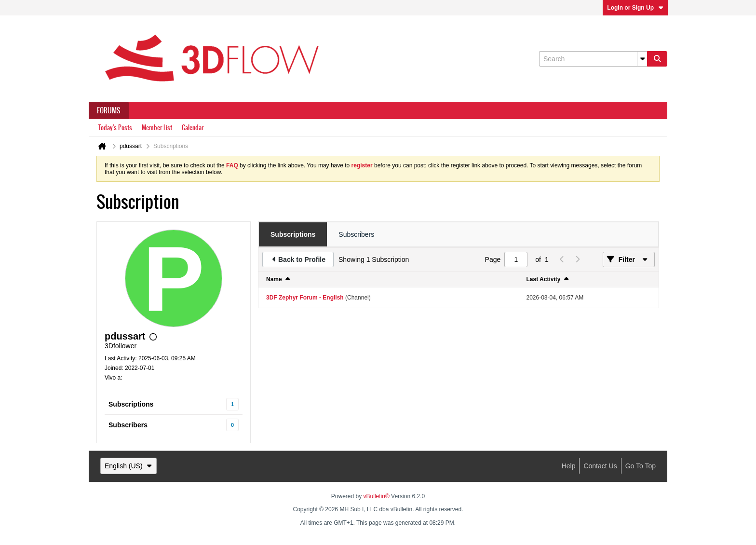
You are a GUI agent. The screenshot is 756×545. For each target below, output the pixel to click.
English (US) (128, 466)
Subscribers (128, 425)
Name (274, 279)
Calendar (193, 128)
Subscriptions (131, 404)
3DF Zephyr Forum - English (305, 298)
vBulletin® (377, 496)
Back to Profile (302, 259)
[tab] (293, 234)
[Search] (593, 59)
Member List (157, 128)
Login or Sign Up (635, 8)
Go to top (641, 466)
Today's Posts (115, 128)
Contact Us (600, 466)
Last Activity (544, 279)
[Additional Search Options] (642, 59)
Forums (109, 110)
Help (569, 466)
